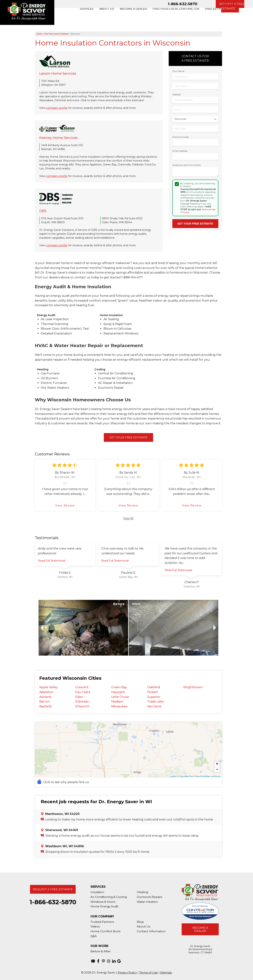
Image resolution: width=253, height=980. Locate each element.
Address (176, 94)
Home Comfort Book (105, 931)
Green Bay (119, 687)
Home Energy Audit (104, 906)
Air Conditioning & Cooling (109, 897)
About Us (143, 926)
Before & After (101, 951)
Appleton (46, 692)
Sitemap (166, 972)
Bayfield (45, 706)
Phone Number (181, 137)
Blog (140, 922)
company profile (57, 108)
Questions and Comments (186, 165)
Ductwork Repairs (149, 897)
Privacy (186, 212)
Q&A (94, 936)
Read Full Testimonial (52, 561)
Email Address (180, 151)
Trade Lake (155, 702)
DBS (43, 211)
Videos (95, 926)
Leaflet (173, 776)
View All (128, 518)
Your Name (178, 71)
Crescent (82, 687)
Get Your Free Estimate (128, 437)
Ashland (45, 697)
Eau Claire (83, 692)
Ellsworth (82, 706)
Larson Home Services (58, 74)
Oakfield (154, 687)
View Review (65, 506)
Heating (142, 892)
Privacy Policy (127, 972)
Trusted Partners (102, 922)
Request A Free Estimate (53, 889)
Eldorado (82, 702)
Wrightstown (193, 687)
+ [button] (217, 764)
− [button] (217, 770)
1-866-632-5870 (183, 4)
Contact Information (151, 931)
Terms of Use (209, 209)
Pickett (153, 692)
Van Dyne (154, 706)
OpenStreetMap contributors (208, 776)
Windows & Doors (103, 902)
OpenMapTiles (186, 776)
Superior (154, 697)
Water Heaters (147, 902)
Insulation (97, 892)
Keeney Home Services (58, 138)
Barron (44, 702)
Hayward (118, 692)
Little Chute (120, 697)
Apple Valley (49, 687)
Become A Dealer (200, 929)
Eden (79, 697)
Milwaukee (119, 706)
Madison (117, 702)
